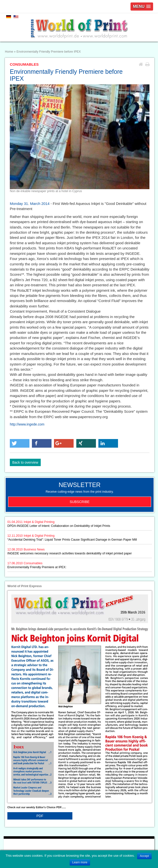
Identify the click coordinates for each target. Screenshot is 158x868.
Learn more (80, 862)
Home (9, 52)
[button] (20, 443)
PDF (40, 816)
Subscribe (80, 502)
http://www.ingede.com (27, 424)
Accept (144, 856)
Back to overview (25, 462)
